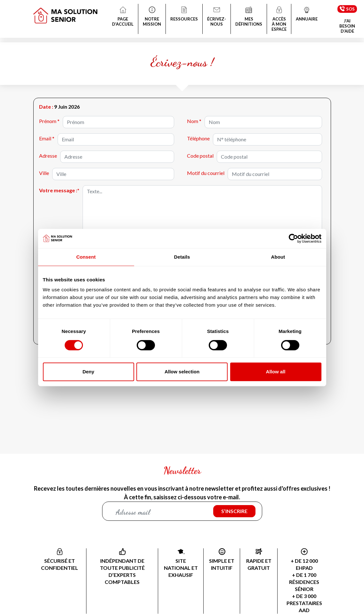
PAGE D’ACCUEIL (123, 17)
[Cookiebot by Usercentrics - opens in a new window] (293, 238)
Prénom (49, 121)
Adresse (48, 156)
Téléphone (198, 138)
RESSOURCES (184, 14)
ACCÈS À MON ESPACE (279, 20)
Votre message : (59, 190)
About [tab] (278, 257)
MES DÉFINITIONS (249, 17)
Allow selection (182, 372)
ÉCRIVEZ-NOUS (217, 17)
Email (47, 138)
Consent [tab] (86, 257)
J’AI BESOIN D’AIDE (347, 26)
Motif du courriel (206, 173)
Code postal (200, 156)
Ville (44, 173)
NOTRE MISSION (152, 17)
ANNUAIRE (307, 14)
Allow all (276, 372)
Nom (194, 121)
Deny (89, 372)
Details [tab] (182, 257)
